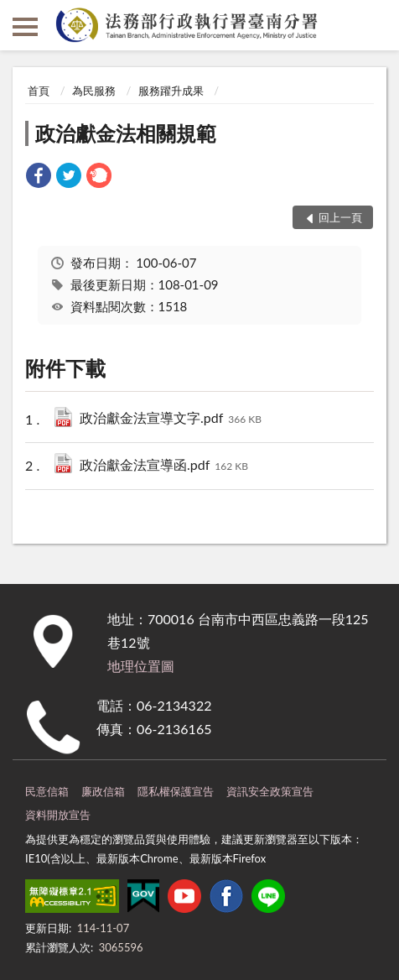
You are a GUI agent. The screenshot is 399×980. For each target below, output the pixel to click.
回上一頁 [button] (340, 217)
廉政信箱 (103, 791)
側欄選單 (25, 27)
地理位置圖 (141, 666)
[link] (39, 177)
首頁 (39, 91)
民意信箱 (47, 791)
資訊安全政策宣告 (270, 791)
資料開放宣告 (58, 815)
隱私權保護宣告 (176, 791)
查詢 (374, 25)
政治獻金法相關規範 (126, 133)
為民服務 (94, 91)
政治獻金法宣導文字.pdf (171, 419)
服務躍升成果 (171, 91)
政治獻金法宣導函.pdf (164, 466)
